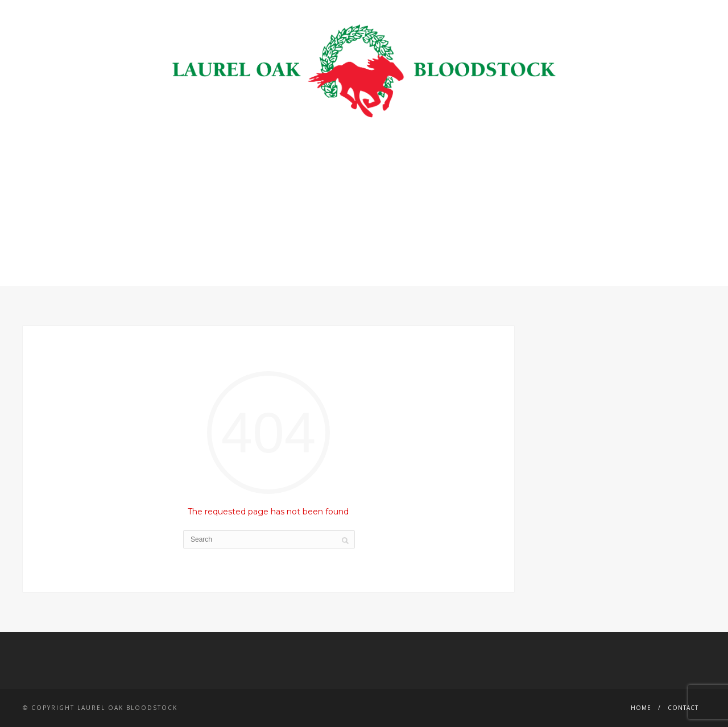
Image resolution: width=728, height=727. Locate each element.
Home (641, 708)
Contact (683, 708)
